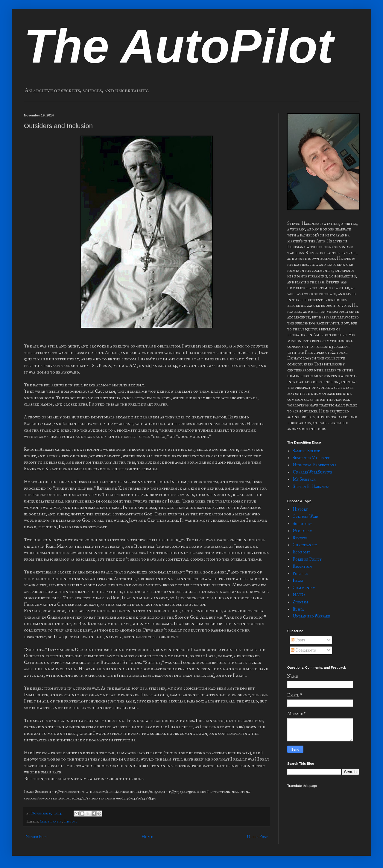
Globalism (303, 531)
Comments (303, 650)
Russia (298, 609)
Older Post (257, 837)
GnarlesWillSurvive (312, 472)
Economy (301, 552)
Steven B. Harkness (311, 487)
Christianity (51, 821)
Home (147, 837)
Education (302, 566)
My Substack (304, 479)
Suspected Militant (311, 458)
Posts (298, 640)
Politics (300, 574)
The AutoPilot (179, 46)
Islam (298, 581)
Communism (304, 588)
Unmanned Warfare (311, 616)
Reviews (300, 538)
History (70, 821)
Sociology (302, 524)
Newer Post (36, 837)
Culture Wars (306, 516)
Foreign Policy (307, 559)
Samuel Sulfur (306, 451)
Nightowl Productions (314, 465)
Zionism (300, 602)
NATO (299, 595)
